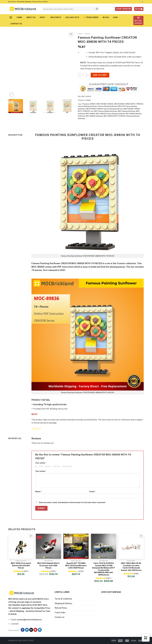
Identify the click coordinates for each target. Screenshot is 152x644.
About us (31, 17)
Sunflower (82, 119)
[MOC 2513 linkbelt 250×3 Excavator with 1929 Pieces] (48, 546)
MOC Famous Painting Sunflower (106, 111)
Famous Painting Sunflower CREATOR (111, 106)
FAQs (116, 17)
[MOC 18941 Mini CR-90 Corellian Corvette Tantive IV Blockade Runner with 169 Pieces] (131, 546)
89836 (93, 104)
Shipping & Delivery (63, 603)
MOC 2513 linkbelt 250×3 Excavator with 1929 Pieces (48, 565)
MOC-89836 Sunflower (94, 116)
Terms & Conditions (63, 599)
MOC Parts (56, 17)
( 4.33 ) (81, 571)
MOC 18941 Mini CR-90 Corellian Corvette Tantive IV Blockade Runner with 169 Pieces (131, 567)
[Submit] (97, 9)
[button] (146, 638)
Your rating (41, 463)
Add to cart (100, 75)
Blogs (106, 17)
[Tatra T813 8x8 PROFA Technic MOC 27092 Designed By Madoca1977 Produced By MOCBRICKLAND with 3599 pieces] (104, 546)
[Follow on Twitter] (27, 630)
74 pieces (86, 104)
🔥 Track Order (91, 17)
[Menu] (11, 17)
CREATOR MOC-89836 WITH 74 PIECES (129, 104)
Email (92, 491)
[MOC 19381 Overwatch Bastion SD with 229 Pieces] (21, 546)
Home (19, 17)
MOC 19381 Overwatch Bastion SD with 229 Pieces (21, 565)
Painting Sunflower (133, 116)
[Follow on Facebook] (140, 2)
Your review (41, 471)
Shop (43, 17)
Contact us (16, 24)
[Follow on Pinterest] (35, 630)
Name (38, 491)
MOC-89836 (91, 114)
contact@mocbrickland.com (29, 620)
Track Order (60, 613)
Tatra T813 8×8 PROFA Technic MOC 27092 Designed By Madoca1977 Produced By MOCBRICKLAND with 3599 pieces (104, 569)
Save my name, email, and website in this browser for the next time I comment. (72, 502)
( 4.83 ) (136, 574)
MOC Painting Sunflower (127, 111)
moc (92, 111)
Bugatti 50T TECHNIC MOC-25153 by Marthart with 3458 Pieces (76, 565)
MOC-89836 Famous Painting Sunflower (111, 114)
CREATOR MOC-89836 (105, 104)
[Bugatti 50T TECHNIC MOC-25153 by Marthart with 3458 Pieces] (76, 546)
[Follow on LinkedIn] (40, 630)
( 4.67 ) (26, 571)
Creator (87, 34)
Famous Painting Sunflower (87, 106)
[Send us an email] (142, 2)
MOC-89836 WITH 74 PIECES (115, 116)
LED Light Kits (72, 17)
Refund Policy (61, 608)
